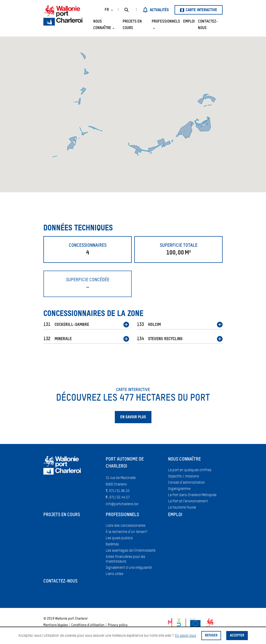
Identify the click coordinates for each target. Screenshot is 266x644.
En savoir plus (186, 636)
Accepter (237, 636)
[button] (86, 326)
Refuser (211, 636)
